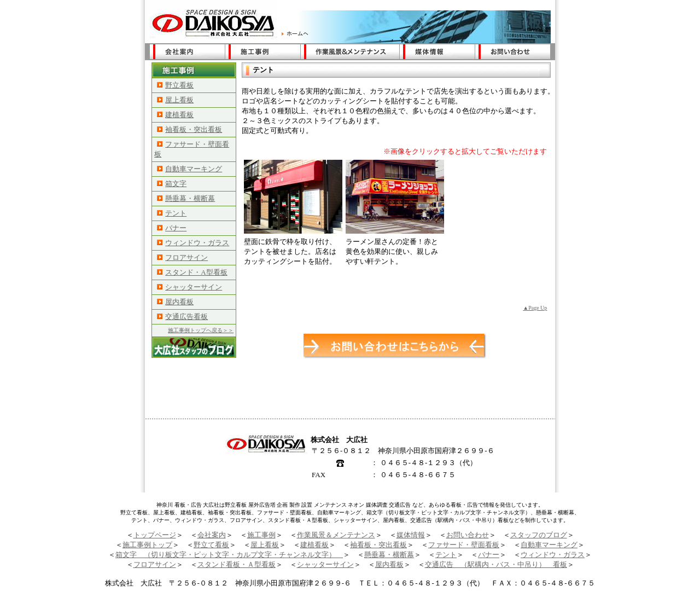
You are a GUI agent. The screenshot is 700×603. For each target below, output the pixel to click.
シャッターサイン (189, 287)
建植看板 (175, 115)
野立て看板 (211, 545)
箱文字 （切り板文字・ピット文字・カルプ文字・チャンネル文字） (229, 555)
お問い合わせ (468, 535)
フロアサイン (182, 257)
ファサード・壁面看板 (464, 545)
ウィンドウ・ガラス (193, 243)
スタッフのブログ (539, 535)
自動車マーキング (189, 169)
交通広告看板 (182, 317)
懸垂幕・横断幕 (186, 198)
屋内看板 (175, 302)
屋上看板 (175, 100)
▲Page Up (535, 308)
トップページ (155, 535)
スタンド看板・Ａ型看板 (237, 564)
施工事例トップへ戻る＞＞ (201, 330)
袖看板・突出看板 (189, 129)
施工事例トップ (147, 545)
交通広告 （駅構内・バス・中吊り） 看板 (496, 564)
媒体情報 (411, 535)
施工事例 (261, 535)
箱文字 (172, 184)
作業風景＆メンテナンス (336, 535)
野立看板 (175, 85)
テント (172, 213)
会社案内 (212, 535)
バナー (172, 228)
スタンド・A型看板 (192, 272)
